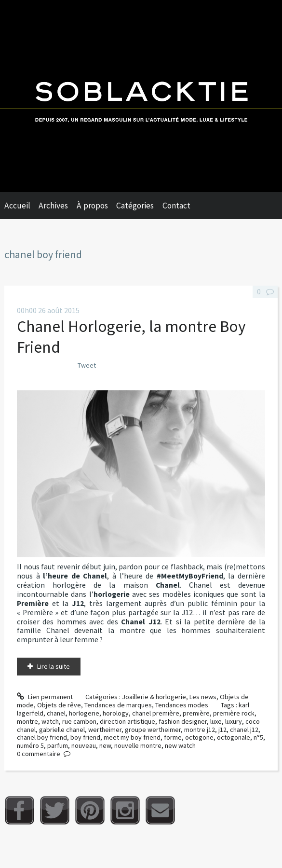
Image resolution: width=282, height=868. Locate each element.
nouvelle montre (138, 745)
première (196, 713)
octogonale (234, 737)
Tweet (87, 365)
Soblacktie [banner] (141, 96)
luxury (234, 721)
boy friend (85, 737)
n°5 (258, 737)
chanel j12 (244, 730)
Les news (203, 697)
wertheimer (105, 730)
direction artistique (128, 721)
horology (116, 713)
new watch (180, 745)
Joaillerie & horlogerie (154, 697)
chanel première (156, 713)
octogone (199, 737)
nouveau (84, 745)
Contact (176, 206)
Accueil (17, 206)
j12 (222, 730)
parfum (58, 745)
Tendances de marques (118, 705)
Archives (53, 206)
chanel (56, 713)
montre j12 (200, 730)
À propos (92, 206)
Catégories (135, 206)
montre (27, 721)
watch (50, 721)
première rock (234, 713)
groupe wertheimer (153, 730)
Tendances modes (182, 705)
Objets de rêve (59, 705)
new (105, 745)
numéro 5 (30, 745)
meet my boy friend (132, 737)
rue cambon (79, 721)
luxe (216, 721)
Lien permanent (45, 697)
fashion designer (183, 721)
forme (173, 737)
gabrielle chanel (62, 730)
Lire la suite (54, 666)
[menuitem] (22, 206)
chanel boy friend (42, 737)
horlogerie (84, 713)
